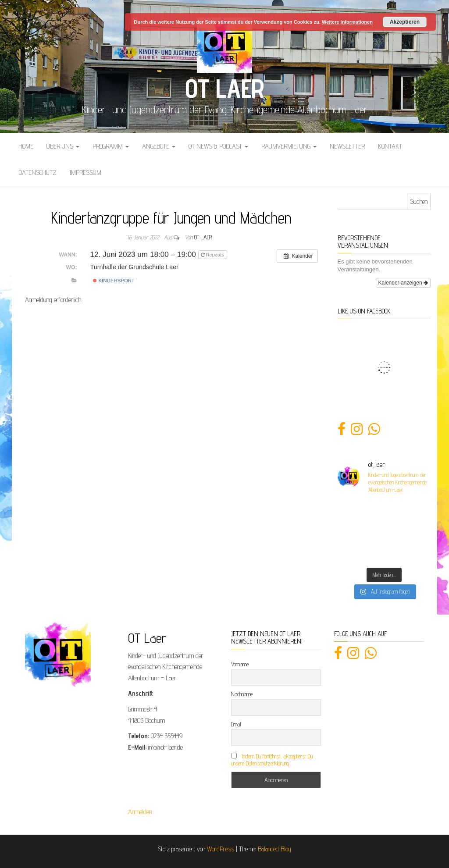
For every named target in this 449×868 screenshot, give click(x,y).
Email (236, 724)
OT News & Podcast (218, 146)
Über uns (63, 146)
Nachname (242, 694)
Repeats (213, 255)
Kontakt (390, 146)
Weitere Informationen (347, 22)
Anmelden (140, 812)
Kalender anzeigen (403, 283)
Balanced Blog (274, 849)
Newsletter (347, 146)
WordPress (221, 849)
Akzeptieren (405, 22)
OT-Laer (203, 237)
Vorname (240, 664)
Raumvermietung (289, 146)
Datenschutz (37, 173)
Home (26, 146)
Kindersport (114, 281)
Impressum (86, 173)
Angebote (159, 146)
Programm (111, 146)
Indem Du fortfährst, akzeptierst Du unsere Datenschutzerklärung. (272, 760)
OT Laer (224, 88)
